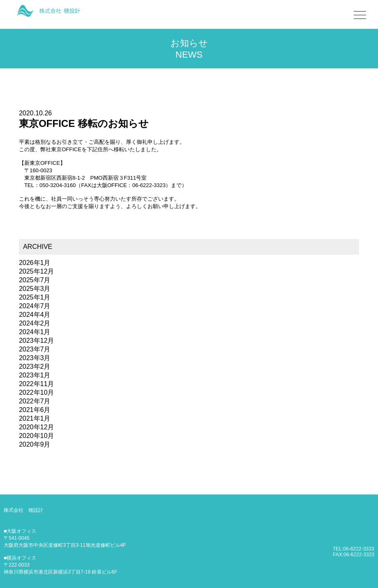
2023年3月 (35, 358)
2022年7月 (35, 401)
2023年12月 (36, 341)
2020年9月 (35, 444)
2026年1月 (35, 263)
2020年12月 (36, 427)
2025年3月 (35, 289)
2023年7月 (35, 349)
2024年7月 (35, 306)
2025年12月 (36, 271)
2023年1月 (35, 375)
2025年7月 (35, 280)
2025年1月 (35, 297)
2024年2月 (35, 323)
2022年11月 (36, 384)
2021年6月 (35, 410)
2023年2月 (35, 367)
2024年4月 (35, 315)
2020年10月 (36, 436)
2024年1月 (35, 332)
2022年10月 (36, 392)
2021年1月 (35, 418)
